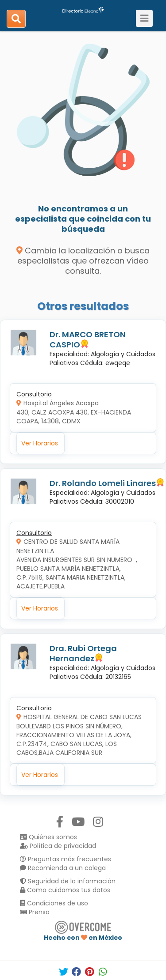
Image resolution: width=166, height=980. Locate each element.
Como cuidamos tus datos (65, 890)
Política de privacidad (58, 846)
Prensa (35, 912)
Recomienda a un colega (63, 868)
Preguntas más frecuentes (66, 859)
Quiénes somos (48, 837)
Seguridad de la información (68, 881)
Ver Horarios (40, 443)
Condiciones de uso (54, 903)
